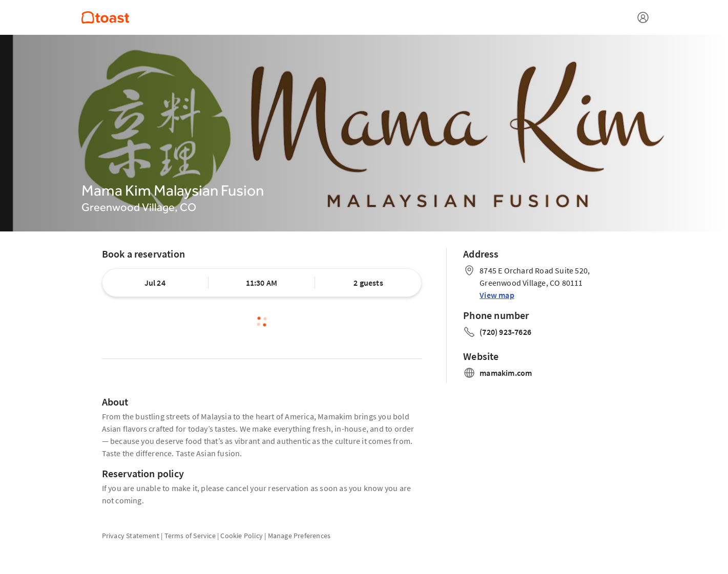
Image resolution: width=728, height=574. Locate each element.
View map (497, 295)
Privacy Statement (131, 536)
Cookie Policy (242, 536)
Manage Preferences (299, 536)
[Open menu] (643, 17)
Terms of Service (190, 536)
